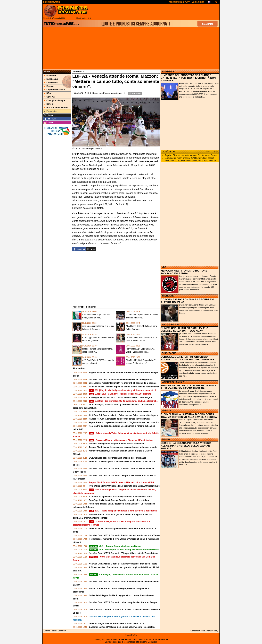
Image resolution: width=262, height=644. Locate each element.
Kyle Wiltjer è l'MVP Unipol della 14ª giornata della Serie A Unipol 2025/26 (124, 486)
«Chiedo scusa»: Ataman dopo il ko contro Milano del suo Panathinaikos (124, 387)
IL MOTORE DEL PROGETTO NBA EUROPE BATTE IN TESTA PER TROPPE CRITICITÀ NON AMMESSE (188, 78)
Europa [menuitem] (49, 86)
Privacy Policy (212, 631)
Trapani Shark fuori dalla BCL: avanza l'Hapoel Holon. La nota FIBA (122, 482)
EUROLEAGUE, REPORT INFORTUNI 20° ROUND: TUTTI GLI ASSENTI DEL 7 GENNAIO (187, 358)
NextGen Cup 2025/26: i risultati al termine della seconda (191, 161)
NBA (164, 267)
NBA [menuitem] (47, 93)
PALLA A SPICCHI (170, 325)
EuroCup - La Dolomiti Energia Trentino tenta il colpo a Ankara (119, 500)
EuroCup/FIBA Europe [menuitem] (56, 108)
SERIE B (166, 439)
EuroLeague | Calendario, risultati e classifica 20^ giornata (120, 394)
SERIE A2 (166, 411)
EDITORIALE (168, 72)
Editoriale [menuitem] (50, 75)
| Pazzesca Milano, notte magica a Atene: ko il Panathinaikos (121, 440)
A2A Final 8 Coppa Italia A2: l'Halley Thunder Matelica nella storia (121, 497)
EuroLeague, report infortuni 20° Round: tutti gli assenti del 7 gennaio (123, 383)
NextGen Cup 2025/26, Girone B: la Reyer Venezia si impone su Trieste (123, 564)
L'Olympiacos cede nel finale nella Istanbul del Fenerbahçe (118, 458)
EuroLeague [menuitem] (51, 79)
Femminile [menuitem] (50, 111)
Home (47, 72)
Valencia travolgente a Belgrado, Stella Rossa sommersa (116, 444)
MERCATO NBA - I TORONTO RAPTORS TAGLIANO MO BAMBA (184, 272)
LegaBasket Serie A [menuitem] (55, 90)
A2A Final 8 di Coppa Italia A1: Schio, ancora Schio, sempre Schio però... (124, 415)
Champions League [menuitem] (55, 100)
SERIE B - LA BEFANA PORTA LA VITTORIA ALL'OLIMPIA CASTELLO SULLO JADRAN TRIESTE (186, 446)
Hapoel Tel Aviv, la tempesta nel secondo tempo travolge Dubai (120, 419)
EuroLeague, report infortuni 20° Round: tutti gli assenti (190, 158)
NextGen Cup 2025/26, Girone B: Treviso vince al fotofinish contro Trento (124, 535)
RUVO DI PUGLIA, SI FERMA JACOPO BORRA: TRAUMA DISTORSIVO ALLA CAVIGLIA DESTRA (189, 416)
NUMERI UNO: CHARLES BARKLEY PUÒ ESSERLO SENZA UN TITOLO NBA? (185, 329)
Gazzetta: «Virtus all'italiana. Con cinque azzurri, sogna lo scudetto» (122, 627)
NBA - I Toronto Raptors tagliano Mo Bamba (115, 546)
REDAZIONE (131, 635)
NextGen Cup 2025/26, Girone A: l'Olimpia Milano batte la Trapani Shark (124, 553)
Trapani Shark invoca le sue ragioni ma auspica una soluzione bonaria (123, 447)
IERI (216, 152)
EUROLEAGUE (169, 353)
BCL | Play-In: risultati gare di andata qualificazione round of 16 (122, 390)
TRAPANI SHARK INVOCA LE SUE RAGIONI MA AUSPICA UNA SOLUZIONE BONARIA (188, 387)
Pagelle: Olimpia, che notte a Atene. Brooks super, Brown (191, 155)
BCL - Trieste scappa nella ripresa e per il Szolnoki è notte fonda (123, 511)
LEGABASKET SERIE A (173, 382)
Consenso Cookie (198, 631)
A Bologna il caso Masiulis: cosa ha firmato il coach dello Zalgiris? (121, 397)
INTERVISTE (168, 296)
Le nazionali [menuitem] (51, 83)
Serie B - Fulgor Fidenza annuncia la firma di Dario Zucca (117, 623)
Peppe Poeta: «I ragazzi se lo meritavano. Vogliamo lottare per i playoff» (124, 422)
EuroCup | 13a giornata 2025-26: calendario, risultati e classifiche (123, 401)
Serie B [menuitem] (49, 104)
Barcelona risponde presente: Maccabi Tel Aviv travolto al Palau (120, 412)
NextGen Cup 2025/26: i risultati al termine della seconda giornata (121, 379)
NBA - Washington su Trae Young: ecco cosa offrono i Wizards (124, 550)
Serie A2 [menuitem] (49, 97)
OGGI (207, 152)
